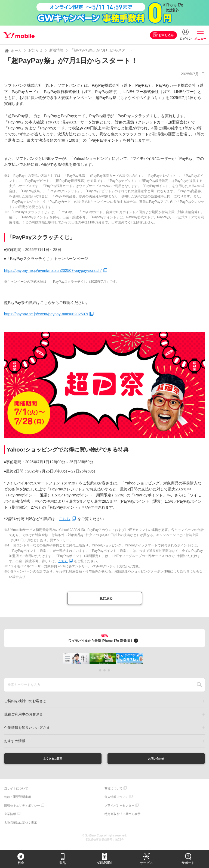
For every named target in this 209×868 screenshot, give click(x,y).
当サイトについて (16, 792)
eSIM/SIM (105, 863)
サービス (146, 863)
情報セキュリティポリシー (22, 809)
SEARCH (199, 686)
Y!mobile (20, 35)
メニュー (200, 39)
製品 (63, 863)
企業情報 (10, 818)
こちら (64, 519)
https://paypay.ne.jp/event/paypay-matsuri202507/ (46, 314)
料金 (21, 863)
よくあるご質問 (53, 761)
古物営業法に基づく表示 (21, 826)
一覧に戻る (104, 599)
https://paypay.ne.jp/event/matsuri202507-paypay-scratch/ (53, 270)
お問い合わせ (156, 761)
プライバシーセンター (119, 809)
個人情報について (116, 801)
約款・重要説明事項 (18, 801)
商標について (113, 792)
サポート (188, 863)
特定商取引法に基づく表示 (122, 818)
